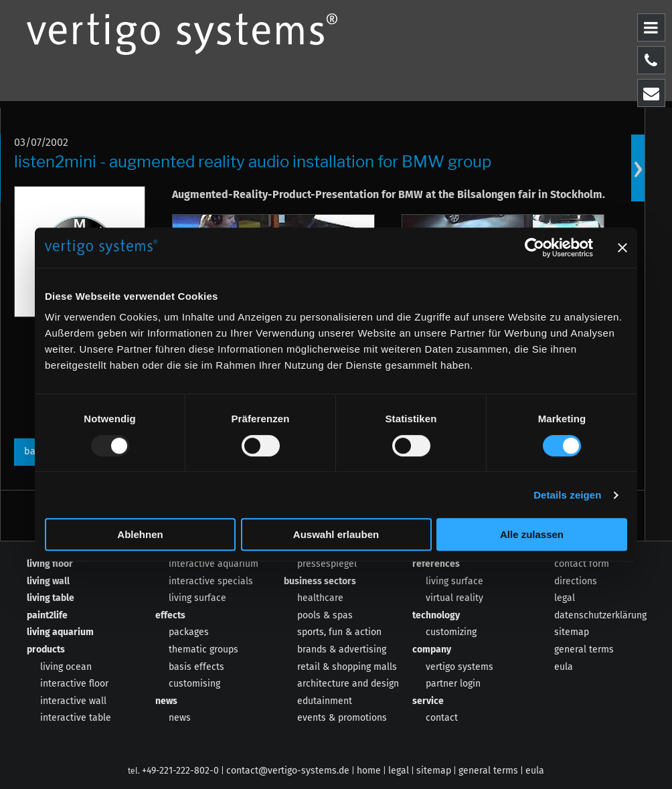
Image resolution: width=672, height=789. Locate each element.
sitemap (572, 632)
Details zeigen (567, 495)
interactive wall (73, 701)
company (432, 649)
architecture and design (348, 684)
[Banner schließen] (622, 248)
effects (170, 615)
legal (565, 598)
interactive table (76, 718)
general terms (584, 649)
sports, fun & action (339, 632)
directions (576, 581)
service (428, 701)
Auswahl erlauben (336, 534)
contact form (582, 564)
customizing (451, 632)
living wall (48, 581)
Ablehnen (140, 534)
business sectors (320, 581)
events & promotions (342, 718)
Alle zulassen (532, 534)
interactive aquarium (214, 564)
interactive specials (211, 581)
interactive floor (74, 684)
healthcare (320, 598)
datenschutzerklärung (600, 615)
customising (194, 684)
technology (436, 615)
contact (442, 718)
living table (51, 598)
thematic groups (203, 649)
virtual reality (454, 598)
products (46, 649)
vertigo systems (459, 667)
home (369, 771)
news (166, 701)
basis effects (196, 667)
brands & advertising (342, 649)
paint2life (47, 615)
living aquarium (60, 632)
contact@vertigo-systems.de (288, 771)
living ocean (66, 667)
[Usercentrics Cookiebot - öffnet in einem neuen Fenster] (534, 248)
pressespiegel (327, 564)
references (436, 564)
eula (564, 667)
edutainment (325, 701)
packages (189, 632)
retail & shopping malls (347, 667)
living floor (50, 564)
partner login (453, 684)
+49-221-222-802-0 (180, 771)
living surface (197, 598)
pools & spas (325, 615)
